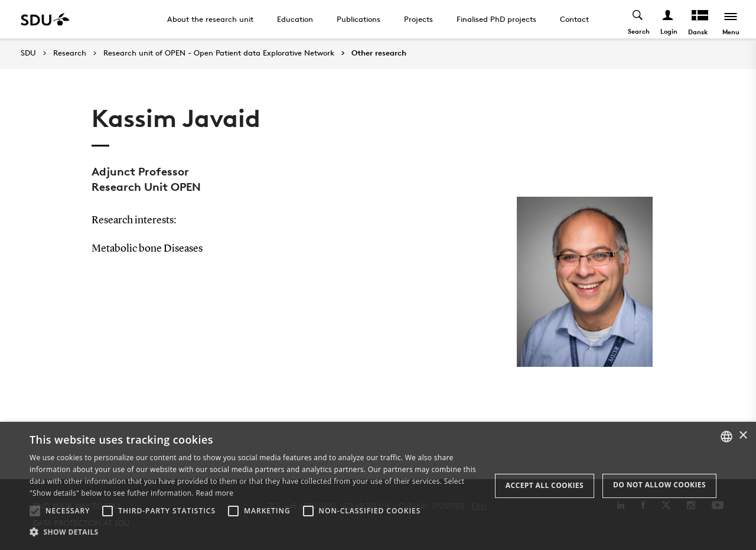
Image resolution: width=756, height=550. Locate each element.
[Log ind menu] (668, 19)
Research (70, 53)
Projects (418, 19)
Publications (359, 19)
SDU (28, 53)
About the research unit (210, 19)
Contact (574, 19)
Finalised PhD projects (496, 19)
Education (295, 19)
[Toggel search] (638, 19)
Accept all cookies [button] (545, 485)
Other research (379, 53)
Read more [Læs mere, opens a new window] (214, 493)
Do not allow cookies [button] (659, 485)
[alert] (378, 486)
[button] (35, 511)
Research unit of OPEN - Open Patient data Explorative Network (219, 53)
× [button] (743, 436)
